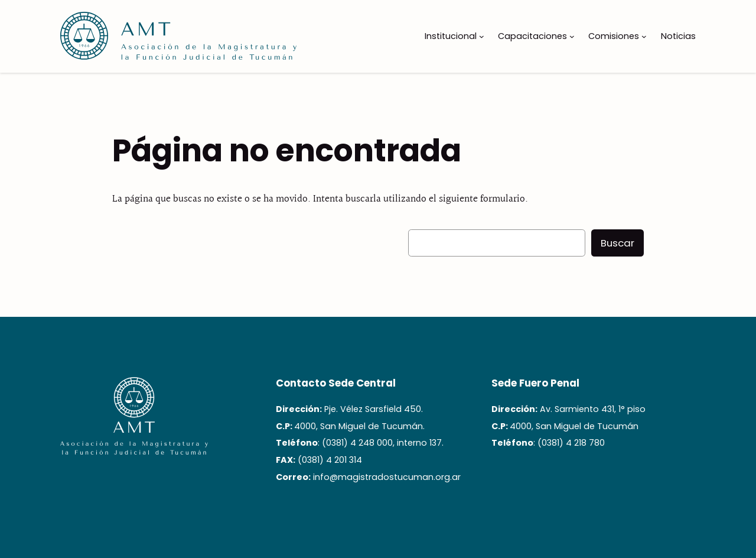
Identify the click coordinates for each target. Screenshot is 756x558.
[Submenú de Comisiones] (644, 36)
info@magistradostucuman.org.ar (387, 477)
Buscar (617, 243)
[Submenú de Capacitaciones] (572, 36)
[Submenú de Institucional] (482, 36)
